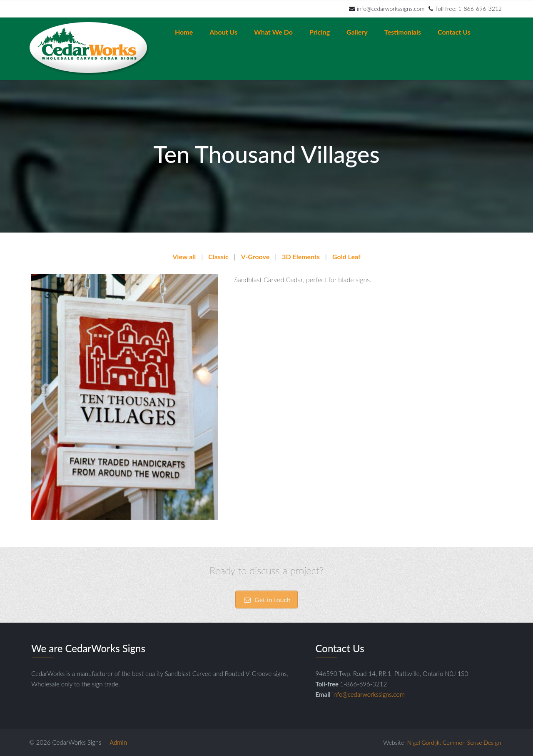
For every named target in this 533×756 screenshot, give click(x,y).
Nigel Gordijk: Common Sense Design (454, 742)
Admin (118, 742)
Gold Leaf (346, 257)
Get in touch (266, 604)
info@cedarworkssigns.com (387, 9)
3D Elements (301, 257)
